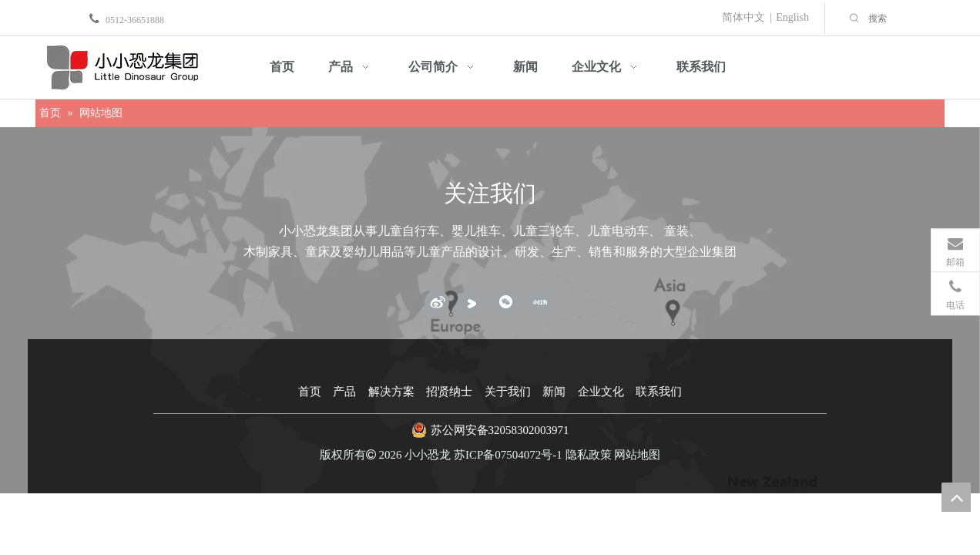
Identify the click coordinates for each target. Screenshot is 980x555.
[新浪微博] (437, 302)
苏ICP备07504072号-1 (508, 455)
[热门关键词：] (854, 18)
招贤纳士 (449, 392)
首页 (310, 392)
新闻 (554, 392)
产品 (344, 392)
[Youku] (471, 302)
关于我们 (508, 392)
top (956, 497)
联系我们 (659, 392)
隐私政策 (589, 455)
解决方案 (391, 392)
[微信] (505, 302)
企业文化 (601, 392)
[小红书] (539, 302)
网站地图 (637, 455)
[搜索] (920, 18)
